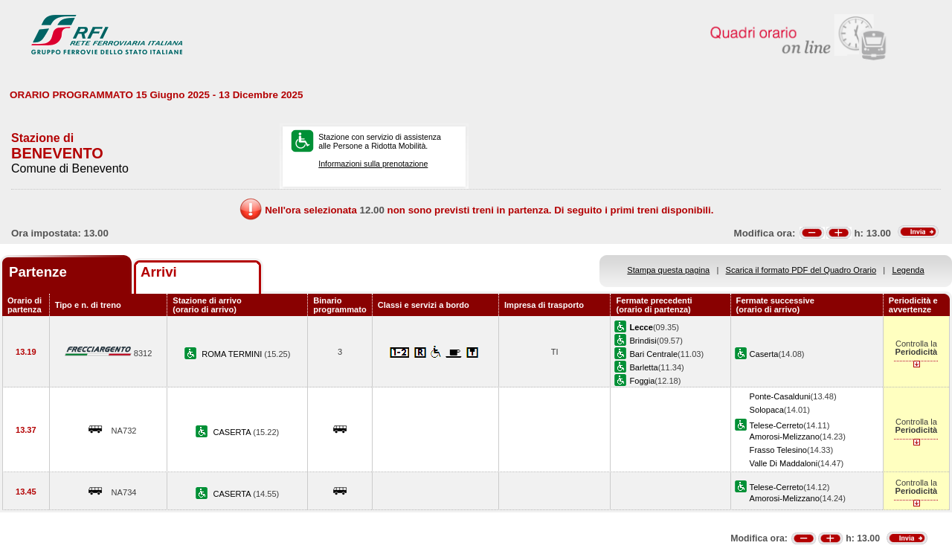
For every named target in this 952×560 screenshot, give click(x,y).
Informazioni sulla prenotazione (373, 164)
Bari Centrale (653, 354)
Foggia (642, 381)
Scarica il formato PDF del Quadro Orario (801, 270)
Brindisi (643, 341)
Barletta (643, 367)
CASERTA (233, 432)
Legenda (908, 270)
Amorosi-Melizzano (785, 437)
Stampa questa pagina (668, 270)
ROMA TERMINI (233, 354)
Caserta (764, 354)
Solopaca (767, 410)
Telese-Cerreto (777, 425)
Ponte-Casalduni (780, 396)
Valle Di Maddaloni (784, 463)
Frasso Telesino (778, 450)
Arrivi (159, 272)
